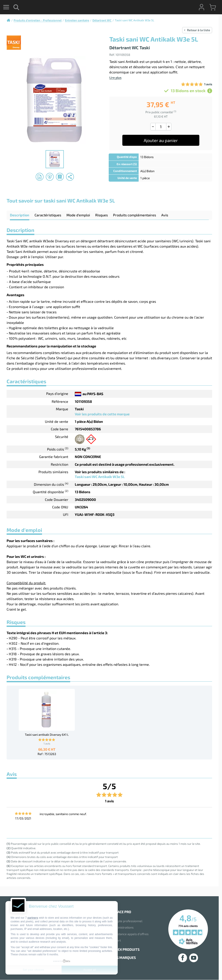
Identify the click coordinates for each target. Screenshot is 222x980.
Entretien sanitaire (77, 20)
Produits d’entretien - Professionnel (38, 20)
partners (33, 918)
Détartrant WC (102, 20)
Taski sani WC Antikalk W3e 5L (100, 477)
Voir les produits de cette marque (102, 414)
